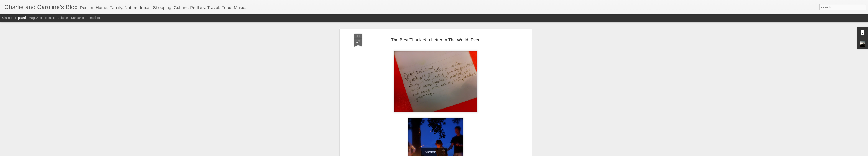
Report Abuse (460, 154)
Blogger (448, 154)
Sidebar (63, 18)
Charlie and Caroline (458, 133)
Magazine (35, 18)
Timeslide (93, 18)
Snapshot (78, 18)
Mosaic (50, 18)
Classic (7, 18)
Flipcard (20, 18)
